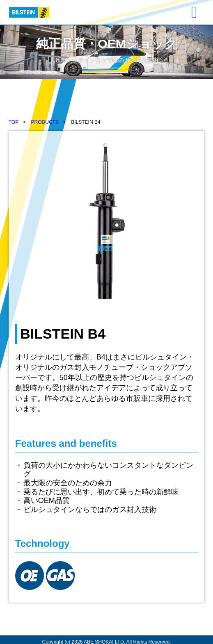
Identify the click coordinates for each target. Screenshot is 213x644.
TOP (14, 122)
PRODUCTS (45, 122)
